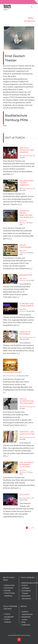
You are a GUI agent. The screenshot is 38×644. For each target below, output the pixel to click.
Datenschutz (9, 585)
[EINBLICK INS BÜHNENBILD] (10, 337)
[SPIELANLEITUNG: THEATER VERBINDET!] (10, 186)
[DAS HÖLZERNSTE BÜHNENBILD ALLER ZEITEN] (10, 467)
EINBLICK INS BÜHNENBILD (25, 333)
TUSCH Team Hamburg (10, 594)
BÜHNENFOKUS (26, 275)
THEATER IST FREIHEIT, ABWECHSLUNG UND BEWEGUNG (26, 214)
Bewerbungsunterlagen (28, 583)
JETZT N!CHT (25, 494)
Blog (24, 622)
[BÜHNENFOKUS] (10, 279)
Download (26, 625)
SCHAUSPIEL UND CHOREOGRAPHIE (27, 305)
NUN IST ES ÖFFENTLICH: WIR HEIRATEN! (27, 150)
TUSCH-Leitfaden (26, 587)
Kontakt (7, 591)
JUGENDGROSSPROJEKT (13, 372)
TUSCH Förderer (8, 621)
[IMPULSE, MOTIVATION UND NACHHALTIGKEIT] (10, 404)
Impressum (9, 588)
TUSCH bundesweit (9, 615)
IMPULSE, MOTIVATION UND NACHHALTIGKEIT (27, 401)
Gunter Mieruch (27, 498)
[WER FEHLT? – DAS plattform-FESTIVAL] (10, 437)
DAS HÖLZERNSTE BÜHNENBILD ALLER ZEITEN (27, 465)
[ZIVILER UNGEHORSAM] (10, 250)
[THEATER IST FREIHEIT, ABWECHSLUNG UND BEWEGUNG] (10, 216)
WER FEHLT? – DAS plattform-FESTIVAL (27, 433)
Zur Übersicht (30, 21)
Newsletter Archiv (26, 618)
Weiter (31, 18)
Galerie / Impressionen (27, 613)
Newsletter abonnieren (26, 597)
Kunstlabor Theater (26, 592)
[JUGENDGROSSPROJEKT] (10, 365)
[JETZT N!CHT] (10, 499)
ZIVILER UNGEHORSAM (25, 246)
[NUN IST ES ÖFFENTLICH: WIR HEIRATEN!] (10, 153)
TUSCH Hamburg (27, 156)
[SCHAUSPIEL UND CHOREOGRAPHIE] (10, 309)
